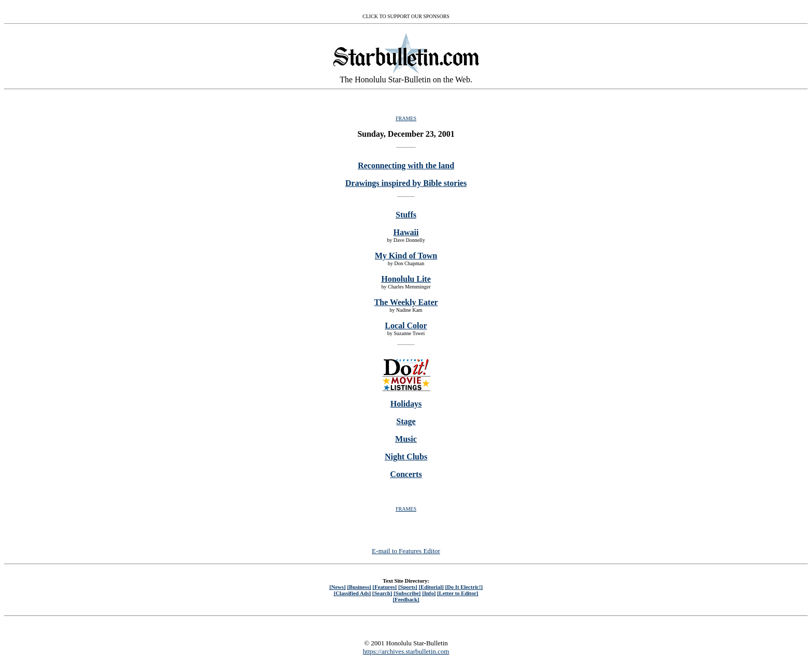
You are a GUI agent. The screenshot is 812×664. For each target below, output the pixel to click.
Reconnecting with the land (406, 165)
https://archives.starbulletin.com (406, 651)
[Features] (385, 587)
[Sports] (408, 587)
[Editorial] (431, 587)
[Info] (429, 593)
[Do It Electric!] (464, 587)
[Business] (359, 587)
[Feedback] (406, 599)
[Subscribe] (407, 593)
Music (406, 439)
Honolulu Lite (406, 279)
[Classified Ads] (352, 593)
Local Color (406, 326)
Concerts (406, 474)
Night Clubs (406, 457)
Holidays (406, 404)
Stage (406, 421)
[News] (338, 587)
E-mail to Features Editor (406, 551)
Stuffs (406, 215)
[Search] (382, 593)
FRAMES (406, 118)
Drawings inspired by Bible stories (406, 183)
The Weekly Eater (406, 302)
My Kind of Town (406, 256)
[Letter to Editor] (458, 593)
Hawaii (406, 232)
